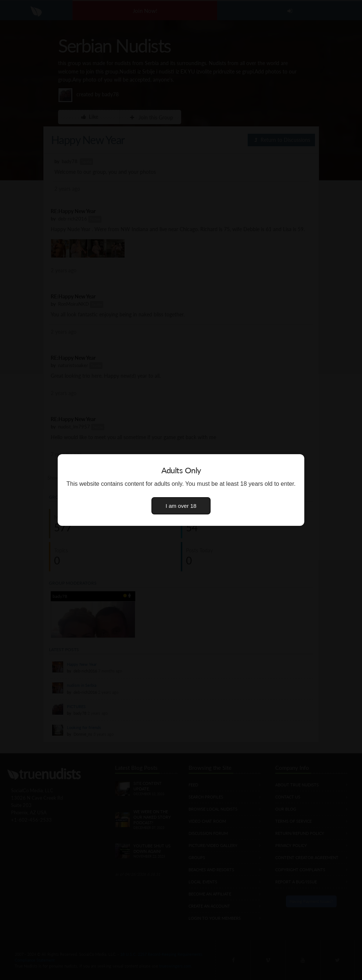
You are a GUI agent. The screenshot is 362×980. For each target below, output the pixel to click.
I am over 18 (181, 506)
